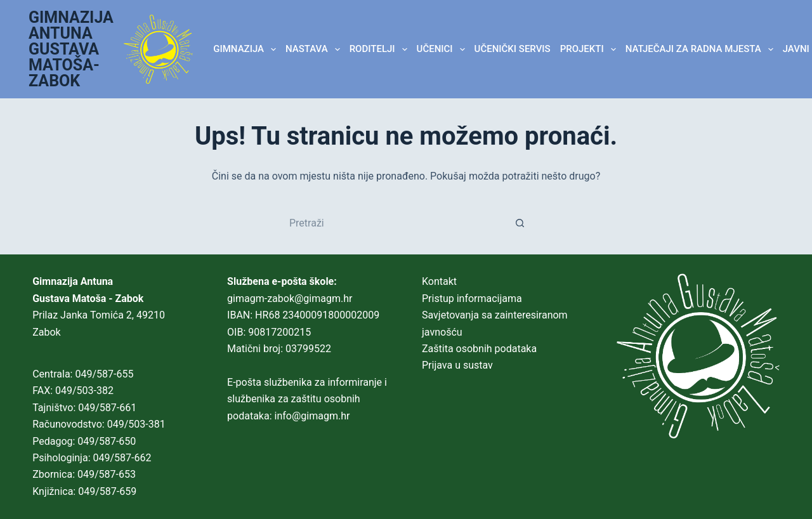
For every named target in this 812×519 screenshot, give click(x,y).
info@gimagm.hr (312, 416)
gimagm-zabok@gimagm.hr (290, 299)
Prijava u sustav (457, 365)
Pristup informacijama (472, 299)
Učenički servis (513, 49)
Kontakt (439, 281)
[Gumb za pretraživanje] (520, 223)
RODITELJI (381, 49)
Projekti (591, 49)
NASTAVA (315, 49)
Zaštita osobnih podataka (479, 349)
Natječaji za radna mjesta (702, 49)
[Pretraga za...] (393, 223)
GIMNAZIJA (247, 49)
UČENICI (443, 49)
